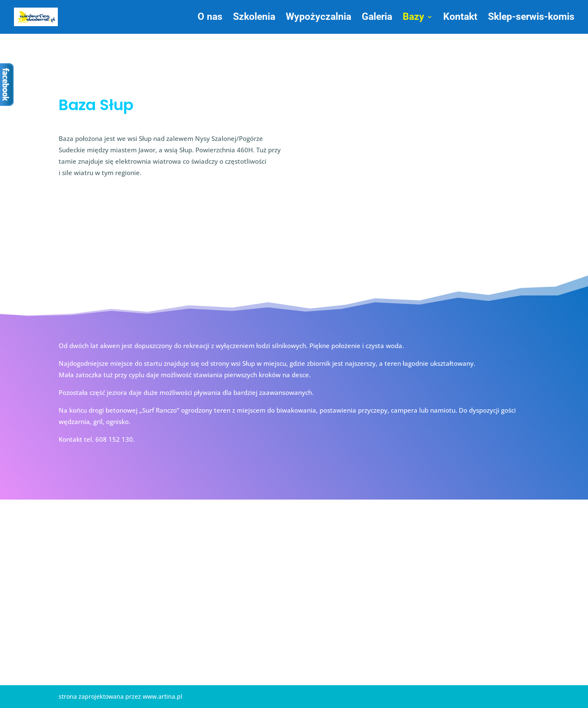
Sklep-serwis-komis (531, 18)
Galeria (377, 18)
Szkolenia (254, 18)
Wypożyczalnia (318, 18)
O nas (210, 18)
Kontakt (460, 18)
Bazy (413, 18)
